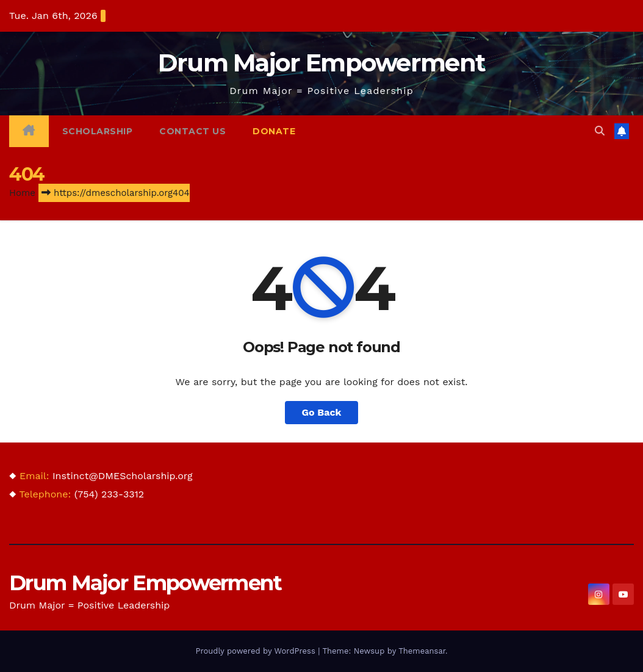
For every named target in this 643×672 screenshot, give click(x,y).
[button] (600, 131)
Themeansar (422, 651)
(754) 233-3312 (109, 494)
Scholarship (98, 131)
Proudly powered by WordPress (257, 651)
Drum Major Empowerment (322, 63)
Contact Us (192, 131)
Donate (274, 131)
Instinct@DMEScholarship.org (123, 476)
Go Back (322, 412)
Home (22, 193)
